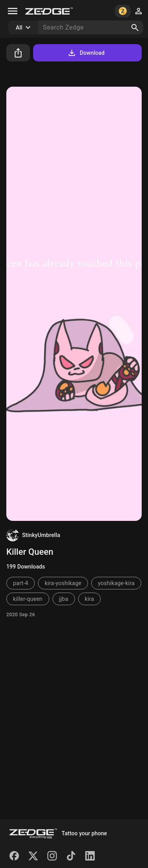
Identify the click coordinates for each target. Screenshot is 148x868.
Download (86, 53)
